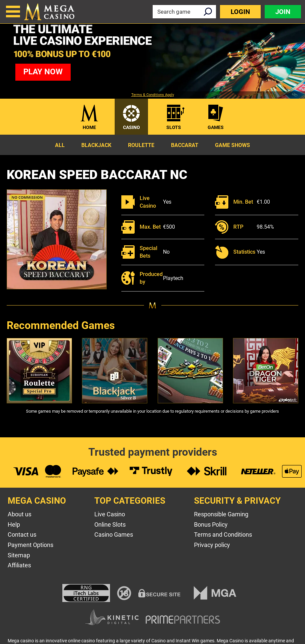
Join (283, 12)
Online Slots (110, 524)
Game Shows (232, 145)
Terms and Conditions (223, 534)
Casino (131, 127)
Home (89, 127)
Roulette (141, 145)
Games (216, 127)
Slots (174, 127)
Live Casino (110, 514)
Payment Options (30, 545)
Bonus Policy (211, 524)
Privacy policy (212, 545)
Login (240, 12)
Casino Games (114, 534)
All (60, 145)
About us (19, 514)
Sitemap (19, 555)
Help (14, 524)
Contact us (22, 534)
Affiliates (19, 565)
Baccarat (185, 145)
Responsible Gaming (221, 514)
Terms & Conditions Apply (153, 95)
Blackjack (96, 145)
